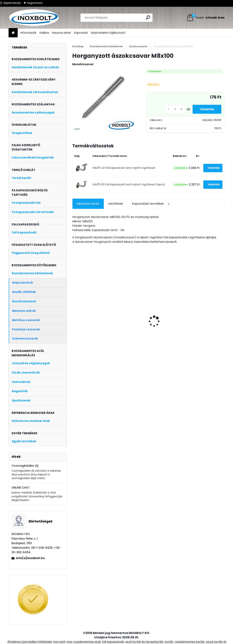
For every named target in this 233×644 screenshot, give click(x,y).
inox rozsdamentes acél (84, 642)
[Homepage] (13, 33)
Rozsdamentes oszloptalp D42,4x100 (90, 319)
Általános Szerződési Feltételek (30, 642)
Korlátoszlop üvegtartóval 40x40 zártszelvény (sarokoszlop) (203, 331)
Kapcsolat (81, 33)
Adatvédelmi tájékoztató (108, 33)
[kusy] (175, 109)
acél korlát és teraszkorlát (144, 642)
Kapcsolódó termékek (152, 204)
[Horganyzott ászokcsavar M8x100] (104, 101)
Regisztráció (35, 3)
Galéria (44, 33)
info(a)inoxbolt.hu (30, 558)
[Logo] (34, 18)
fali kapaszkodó (113, 642)
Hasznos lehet (62, 33)
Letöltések (116, 204)
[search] (148, 17)
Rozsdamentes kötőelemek (106, 46)
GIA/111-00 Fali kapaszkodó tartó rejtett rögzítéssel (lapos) (129, 185)
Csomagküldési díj (25, 466)
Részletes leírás (88, 204)
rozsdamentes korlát (189, 642)
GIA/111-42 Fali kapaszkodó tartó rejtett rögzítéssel (124, 168)
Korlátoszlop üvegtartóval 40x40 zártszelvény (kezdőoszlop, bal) (127, 331)
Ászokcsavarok (138, 46)
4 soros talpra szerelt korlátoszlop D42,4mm (167, 327)
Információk (28, 33)
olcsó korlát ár (216, 642)
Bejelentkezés (12, 3)
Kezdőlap (78, 46)
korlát (169, 642)
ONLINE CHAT (21, 488)
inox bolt (59, 642)
